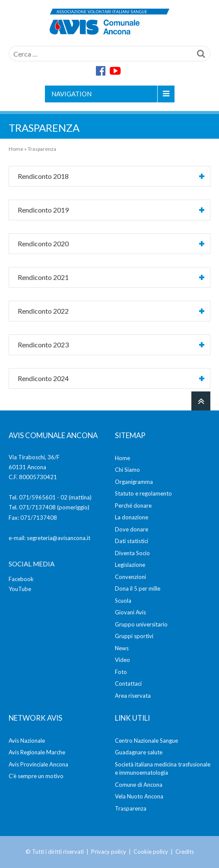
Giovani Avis (130, 612)
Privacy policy (109, 852)
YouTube (20, 589)
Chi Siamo (127, 470)
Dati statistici (132, 541)
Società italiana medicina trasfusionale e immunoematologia (163, 769)
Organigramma (134, 482)
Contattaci (128, 684)
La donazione (132, 517)
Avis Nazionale (27, 741)
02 (64, 497)
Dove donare (132, 529)
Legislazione (130, 565)
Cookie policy (151, 852)
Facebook (21, 579)
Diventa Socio (132, 553)
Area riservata (133, 696)
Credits (185, 852)
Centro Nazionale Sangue (146, 741)
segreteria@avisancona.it (59, 538)
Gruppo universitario (141, 624)
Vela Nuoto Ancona (139, 796)
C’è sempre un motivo (36, 776)
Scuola (123, 601)
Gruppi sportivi (134, 636)
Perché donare (133, 506)
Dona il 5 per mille (138, 588)
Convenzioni (130, 577)
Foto (121, 672)
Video (122, 660)
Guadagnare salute (139, 752)
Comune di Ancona (139, 785)
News (122, 648)
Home (16, 149)
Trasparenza (131, 808)
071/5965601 (37, 497)
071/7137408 (37, 507)
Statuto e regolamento (143, 493)
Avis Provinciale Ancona (38, 764)
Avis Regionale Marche (37, 752)
